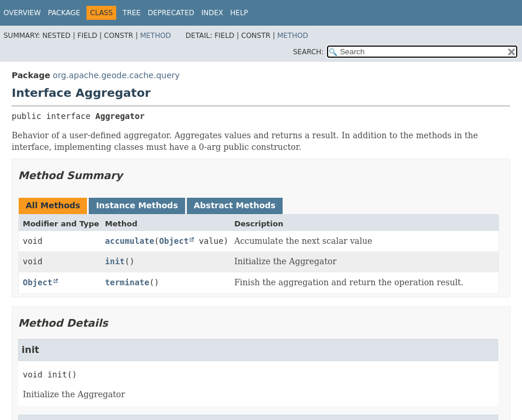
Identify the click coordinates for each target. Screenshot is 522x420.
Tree (132, 13)
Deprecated (171, 13)
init (115, 261)
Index (213, 13)
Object (174, 241)
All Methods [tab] (53, 205)
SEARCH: (309, 52)
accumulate (130, 241)
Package (64, 13)
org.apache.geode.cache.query (116, 75)
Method (156, 36)
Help (239, 13)
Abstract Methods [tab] (235, 205)
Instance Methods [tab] (137, 205)
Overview (22, 13)
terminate (127, 282)
